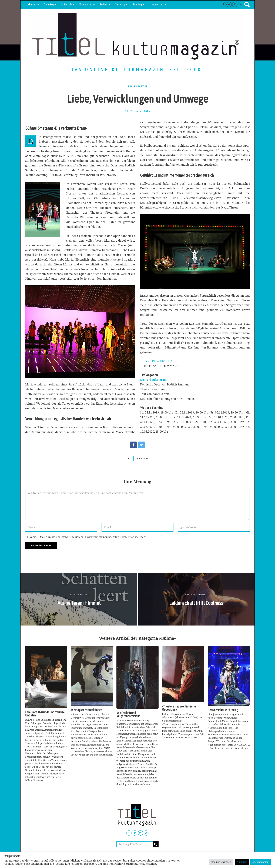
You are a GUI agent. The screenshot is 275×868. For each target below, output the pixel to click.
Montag (32, 4)
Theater (142, 87)
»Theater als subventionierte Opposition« (179, 708)
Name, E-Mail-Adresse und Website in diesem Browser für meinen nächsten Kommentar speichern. (88, 537)
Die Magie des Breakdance (86, 710)
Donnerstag (86, 4)
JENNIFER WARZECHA (157, 361)
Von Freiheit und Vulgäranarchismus (128, 715)
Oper (129, 459)
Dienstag (49, 4)
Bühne (132, 87)
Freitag (104, 4)
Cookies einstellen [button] (221, 862)
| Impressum (156, 4)
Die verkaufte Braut (153, 380)
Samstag (120, 4)
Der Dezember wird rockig (223, 710)
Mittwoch (67, 4)
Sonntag (137, 4)
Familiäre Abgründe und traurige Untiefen (45, 714)
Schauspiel (143, 459)
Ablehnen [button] (242, 862)
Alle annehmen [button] (260, 862)
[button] (156, 844)
